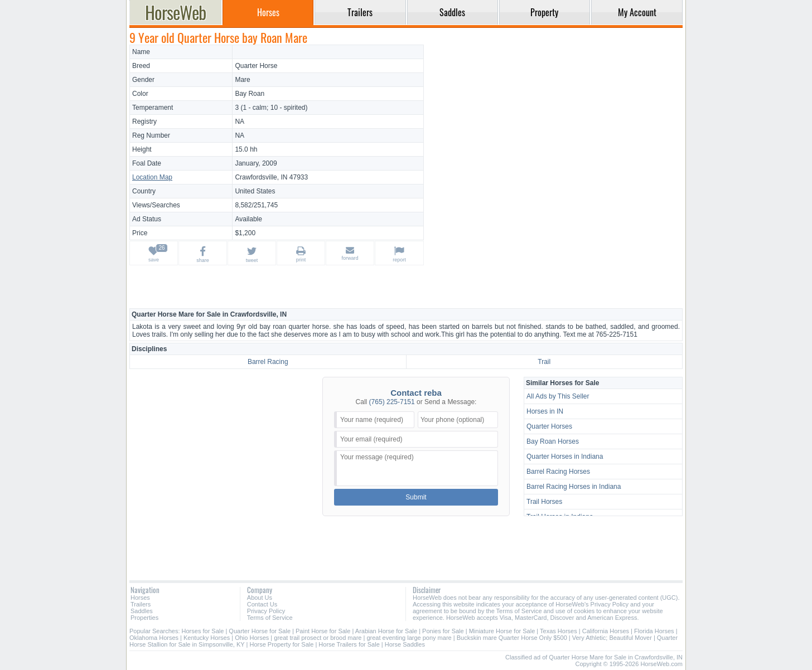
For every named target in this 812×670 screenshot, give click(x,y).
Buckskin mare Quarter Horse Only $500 (512, 638)
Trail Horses (544, 502)
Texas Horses (559, 631)
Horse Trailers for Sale (349, 644)
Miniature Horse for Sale (502, 631)
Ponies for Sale (443, 631)
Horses (140, 598)
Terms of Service (270, 618)
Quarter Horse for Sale (260, 631)
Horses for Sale (203, 631)
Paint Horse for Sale (323, 631)
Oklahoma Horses (154, 638)
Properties (144, 618)
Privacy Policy (266, 611)
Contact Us (262, 604)
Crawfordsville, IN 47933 (271, 177)
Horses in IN (545, 411)
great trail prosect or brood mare (318, 638)
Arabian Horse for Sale (386, 631)
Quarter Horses (549, 426)
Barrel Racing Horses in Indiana (574, 487)
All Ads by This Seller (558, 396)
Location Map (152, 177)
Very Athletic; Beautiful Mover (612, 638)
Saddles (142, 611)
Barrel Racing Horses (558, 472)
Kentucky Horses (207, 638)
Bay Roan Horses (553, 441)
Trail (544, 362)
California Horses (606, 631)
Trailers (141, 604)
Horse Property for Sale (281, 644)
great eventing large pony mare (409, 638)
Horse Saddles (405, 644)
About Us (260, 598)
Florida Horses (654, 631)
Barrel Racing (268, 362)
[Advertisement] (555, 123)
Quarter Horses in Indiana (565, 457)
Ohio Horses (252, 638)
